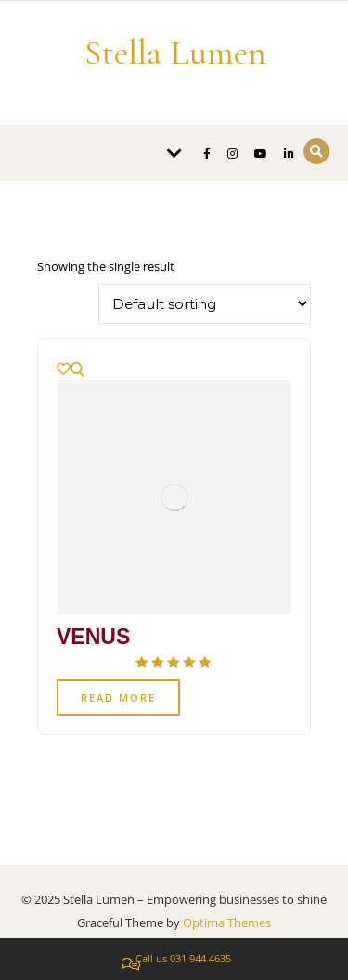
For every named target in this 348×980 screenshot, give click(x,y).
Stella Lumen (175, 53)
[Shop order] (205, 304)
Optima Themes (227, 922)
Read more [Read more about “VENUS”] (118, 697)
